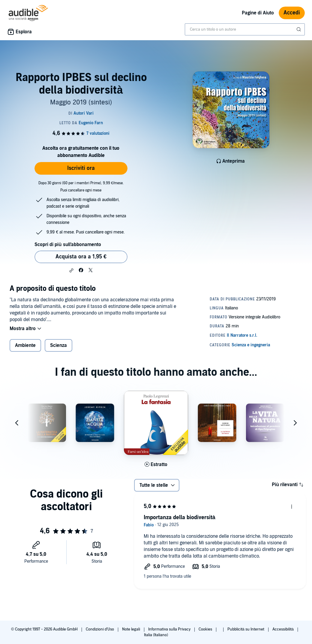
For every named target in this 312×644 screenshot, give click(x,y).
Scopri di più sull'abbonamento (68, 245)
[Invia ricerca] (299, 29)
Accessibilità (283, 629)
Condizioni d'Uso (100, 629)
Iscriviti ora (81, 168)
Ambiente (25, 345)
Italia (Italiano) (156, 635)
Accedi (292, 13)
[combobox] (245, 29)
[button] (71, 270)
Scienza (58, 345)
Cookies (206, 629)
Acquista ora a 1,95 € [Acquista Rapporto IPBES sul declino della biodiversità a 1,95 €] (81, 257)
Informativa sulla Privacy (170, 629)
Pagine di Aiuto (258, 13)
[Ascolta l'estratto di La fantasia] (156, 465)
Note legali (132, 629)
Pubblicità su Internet (246, 629)
